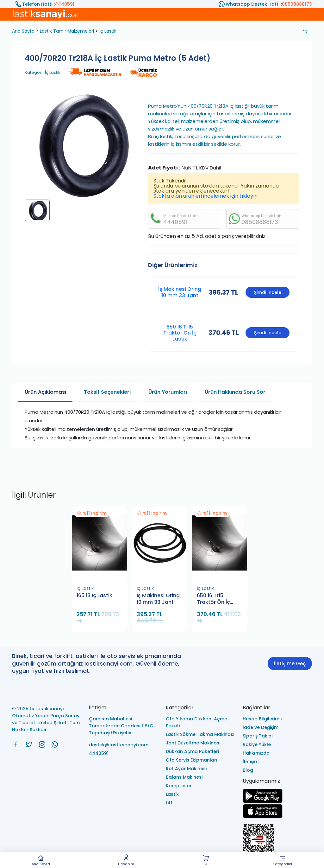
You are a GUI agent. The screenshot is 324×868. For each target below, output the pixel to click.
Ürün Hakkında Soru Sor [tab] (235, 392)
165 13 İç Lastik (94, 596)
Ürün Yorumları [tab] (168, 392)
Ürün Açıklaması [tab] (45, 392)
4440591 (65, 4)
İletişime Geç (290, 664)
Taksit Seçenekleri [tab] (107, 392)
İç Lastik (108, 31)
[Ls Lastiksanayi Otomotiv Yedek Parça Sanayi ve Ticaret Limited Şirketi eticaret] (277, 843)
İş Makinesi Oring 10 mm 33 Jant (180, 292)
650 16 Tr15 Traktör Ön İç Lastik (180, 333)
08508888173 (297, 4)
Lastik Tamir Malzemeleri (67, 31)
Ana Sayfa (41, 860)
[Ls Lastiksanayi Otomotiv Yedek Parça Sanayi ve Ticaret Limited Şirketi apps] (263, 817)
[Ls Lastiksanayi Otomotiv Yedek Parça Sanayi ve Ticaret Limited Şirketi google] (263, 801)
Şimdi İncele (268, 292)
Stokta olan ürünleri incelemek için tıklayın (206, 196)
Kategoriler (283, 860)
